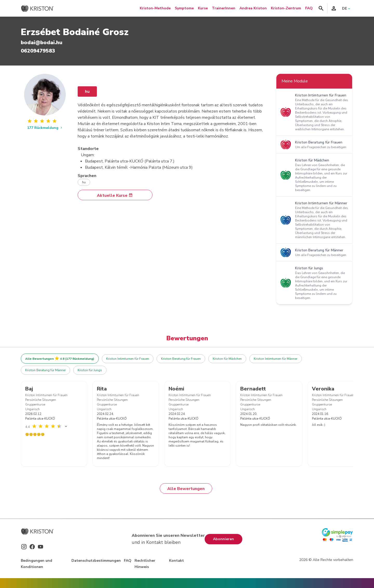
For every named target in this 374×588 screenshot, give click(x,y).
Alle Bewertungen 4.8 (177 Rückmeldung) (60, 359)
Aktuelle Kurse (115, 195)
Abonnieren (223, 539)
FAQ (309, 8)
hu (87, 92)
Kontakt (176, 561)
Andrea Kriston (253, 8)
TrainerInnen (224, 8)
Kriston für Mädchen (227, 359)
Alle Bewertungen (186, 489)
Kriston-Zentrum (286, 8)
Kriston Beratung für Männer (45, 370)
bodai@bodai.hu (42, 43)
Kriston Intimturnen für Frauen (128, 359)
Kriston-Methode (155, 8)
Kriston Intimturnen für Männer (276, 359)
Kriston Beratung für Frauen (181, 359)
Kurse (203, 8)
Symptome (184, 8)
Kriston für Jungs (90, 370)
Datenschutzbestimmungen (96, 561)
